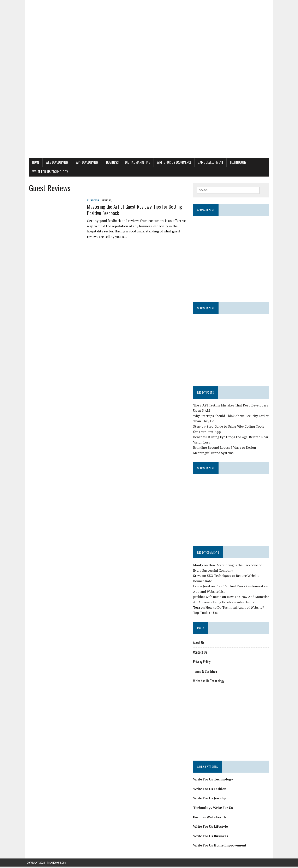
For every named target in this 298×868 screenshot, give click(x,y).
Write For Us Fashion (210, 790)
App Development (86, 162)
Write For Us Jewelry (210, 799)
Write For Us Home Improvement (220, 847)
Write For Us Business (211, 837)
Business (110, 162)
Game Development (208, 162)
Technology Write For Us (214, 809)
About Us (199, 644)
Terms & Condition (206, 673)
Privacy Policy (202, 663)
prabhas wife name (208, 598)
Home (34, 162)
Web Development (56, 162)
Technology (236, 162)
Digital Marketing (136, 162)
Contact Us (201, 654)
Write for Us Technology (48, 172)
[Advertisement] (149, 127)
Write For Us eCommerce (172, 162)
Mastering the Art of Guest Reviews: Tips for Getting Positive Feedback (132, 210)
